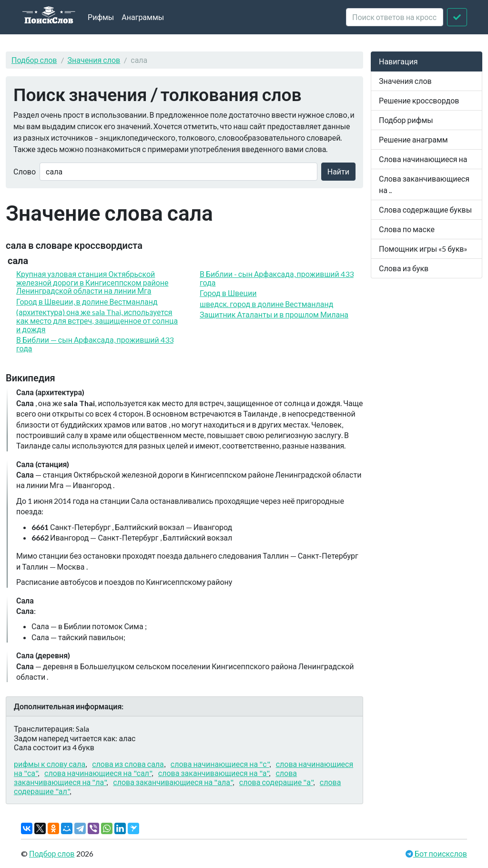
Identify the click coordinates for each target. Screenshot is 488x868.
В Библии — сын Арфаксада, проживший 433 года (95, 344)
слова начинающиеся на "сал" (98, 773)
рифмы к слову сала (50, 764)
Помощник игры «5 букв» (423, 249)
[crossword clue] (395, 17)
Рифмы (101, 17)
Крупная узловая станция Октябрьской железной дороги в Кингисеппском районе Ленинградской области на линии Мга (92, 282)
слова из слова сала (128, 764)
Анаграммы (143, 17)
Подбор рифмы (406, 120)
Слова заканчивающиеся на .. (424, 184)
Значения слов (94, 60)
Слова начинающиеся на (423, 159)
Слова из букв (404, 268)
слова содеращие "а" (276, 782)
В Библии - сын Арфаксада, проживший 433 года (277, 278)
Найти (338, 171)
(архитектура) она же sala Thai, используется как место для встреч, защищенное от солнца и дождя (97, 320)
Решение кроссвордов (419, 100)
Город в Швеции (228, 293)
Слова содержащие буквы (425, 209)
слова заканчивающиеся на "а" (214, 773)
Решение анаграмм (413, 139)
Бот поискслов (440, 853)
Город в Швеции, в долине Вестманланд (87, 301)
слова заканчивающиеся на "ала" (173, 782)
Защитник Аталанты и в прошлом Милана (274, 314)
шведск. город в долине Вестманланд (266, 304)
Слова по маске (407, 229)
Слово (25, 171)
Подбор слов (34, 60)
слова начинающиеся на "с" (220, 764)
